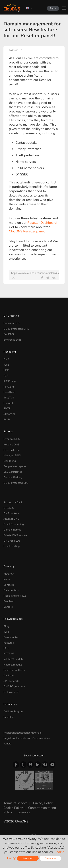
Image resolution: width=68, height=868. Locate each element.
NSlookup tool (12, 692)
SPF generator (12, 681)
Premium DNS (12, 323)
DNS (6, 359)
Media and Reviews (15, 596)
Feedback (9, 601)
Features (9, 643)
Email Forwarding (14, 524)
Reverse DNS (11, 445)
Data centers (11, 590)
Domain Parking (13, 477)
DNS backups (11, 513)
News (7, 579)
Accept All (28, 858)
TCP (6, 376)
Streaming (9, 414)
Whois (7, 744)
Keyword (9, 387)
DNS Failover (11, 450)
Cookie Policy (13, 808)
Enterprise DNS (13, 340)
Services (8, 431)
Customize (50, 858)
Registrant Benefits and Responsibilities (27, 738)
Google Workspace (15, 466)
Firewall (8, 403)
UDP (6, 370)
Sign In (53, 8)
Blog (6, 626)
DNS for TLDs (12, 541)
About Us (9, 574)
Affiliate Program (13, 711)
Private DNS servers (15, 535)
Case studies (11, 637)
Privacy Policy (43, 803)
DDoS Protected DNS (16, 329)
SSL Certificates (13, 472)
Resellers (9, 717)
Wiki (6, 632)
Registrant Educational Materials (22, 733)
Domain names (12, 530)
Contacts (9, 585)
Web (6, 365)
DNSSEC (9, 508)
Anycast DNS (11, 519)
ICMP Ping (10, 381)
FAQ (6, 648)
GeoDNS (9, 334)
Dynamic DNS (12, 439)
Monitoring (10, 352)
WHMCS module (13, 659)
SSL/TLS (9, 398)
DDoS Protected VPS (16, 483)
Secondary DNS (13, 502)
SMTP (7, 408)
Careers (8, 607)
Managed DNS (12, 455)
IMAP (7, 419)
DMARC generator (14, 686)
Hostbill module (13, 665)
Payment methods (14, 670)
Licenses (24, 812)
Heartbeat (9, 392)
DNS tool (9, 675)
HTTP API (9, 654)
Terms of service (16, 803)
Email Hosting (12, 546)
